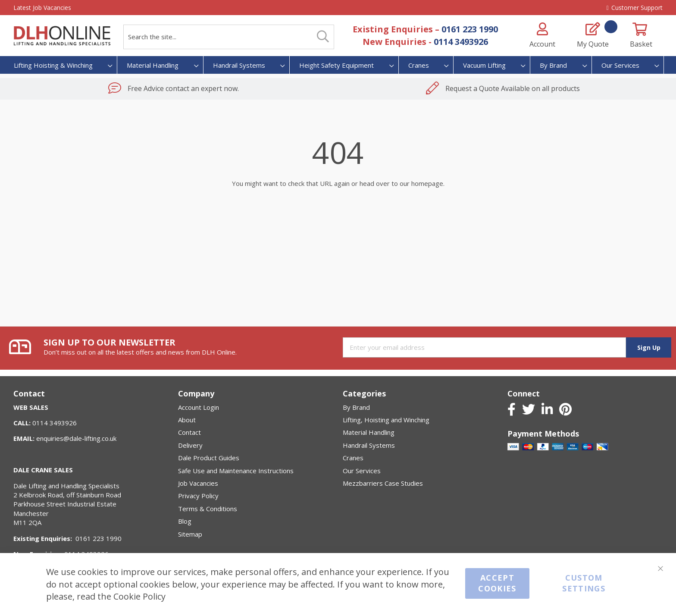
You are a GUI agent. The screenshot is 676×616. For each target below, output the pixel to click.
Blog (185, 521)
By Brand (356, 407)
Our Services (362, 471)
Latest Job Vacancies (42, 8)
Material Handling (369, 432)
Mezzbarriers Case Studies (383, 483)
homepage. (428, 183)
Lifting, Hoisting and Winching (386, 420)
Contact (189, 432)
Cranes (353, 458)
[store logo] (62, 36)
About (187, 420)
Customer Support (635, 8)
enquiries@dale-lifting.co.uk (76, 438)
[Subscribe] (648, 347)
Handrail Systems (369, 445)
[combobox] (229, 37)
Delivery (190, 445)
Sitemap (190, 534)
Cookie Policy (139, 596)
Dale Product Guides (209, 458)
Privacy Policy (198, 496)
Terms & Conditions (208, 509)
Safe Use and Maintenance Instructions (236, 471)
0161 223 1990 (470, 29)
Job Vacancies (198, 483)
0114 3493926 (461, 42)
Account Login (199, 407)
